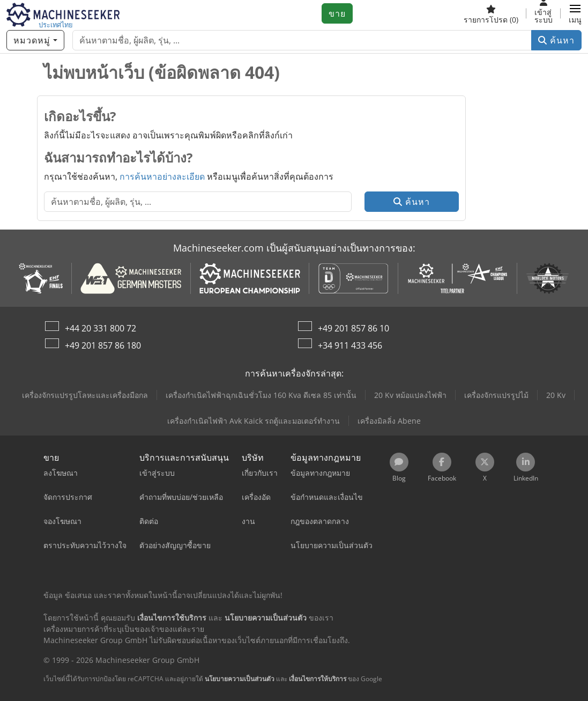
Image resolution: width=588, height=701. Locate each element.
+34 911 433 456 (350, 345)
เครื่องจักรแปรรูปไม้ (496, 395)
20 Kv (556, 395)
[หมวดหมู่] (35, 40)
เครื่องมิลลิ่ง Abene (389, 421)
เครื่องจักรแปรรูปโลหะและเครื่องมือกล (85, 395)
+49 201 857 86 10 (353, 328)
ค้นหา (556, 40)
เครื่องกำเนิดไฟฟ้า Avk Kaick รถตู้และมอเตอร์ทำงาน (254, 421)
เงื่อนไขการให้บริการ (318, 679)
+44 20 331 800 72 (101, 328)
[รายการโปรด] (491, 13)
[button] (575, 13)
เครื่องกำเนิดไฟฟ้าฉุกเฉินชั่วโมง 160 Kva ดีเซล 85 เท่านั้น (261, 395)
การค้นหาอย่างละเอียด (162, 176)
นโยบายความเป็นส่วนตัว (240, 679)
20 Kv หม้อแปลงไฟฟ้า (410, 395)
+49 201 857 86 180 (103, 345)
